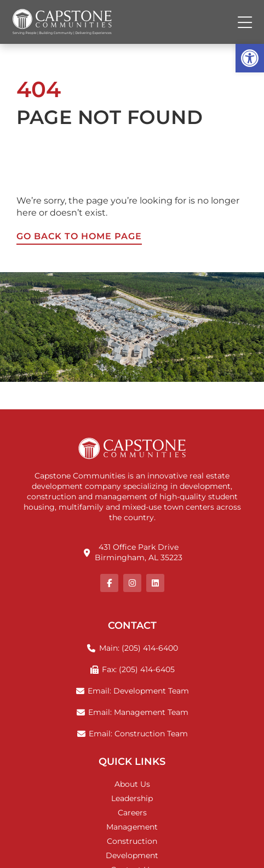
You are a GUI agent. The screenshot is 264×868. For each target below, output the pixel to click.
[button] (250, 58)
